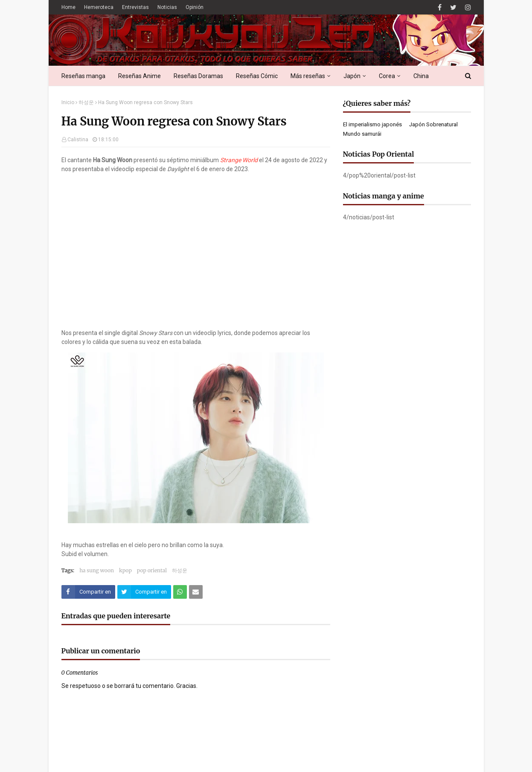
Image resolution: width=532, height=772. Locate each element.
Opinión (195, 7)
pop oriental (152, 570)
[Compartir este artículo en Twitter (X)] (144, 592)
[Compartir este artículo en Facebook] (88, 592)
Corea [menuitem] (387, 76)
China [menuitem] (421, 76)
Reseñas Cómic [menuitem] (257, 76)
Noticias (167, 7)
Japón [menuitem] (352, 76)
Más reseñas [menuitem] (308, 76)
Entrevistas (135, 7)
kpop (125, 570)
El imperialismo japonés (372, 124)
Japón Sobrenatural (433, 124)
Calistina (78, 140)
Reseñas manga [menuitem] (83, 76)
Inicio (68, 102)
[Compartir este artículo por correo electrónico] (196, 592)
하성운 (86, 102)
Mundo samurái (362, 134)
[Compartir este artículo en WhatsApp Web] (180, 592)
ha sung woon (97, 570)
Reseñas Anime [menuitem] (140, 76)
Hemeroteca (99, 7)
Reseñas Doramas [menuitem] (198, 76)
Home (68, 7)
